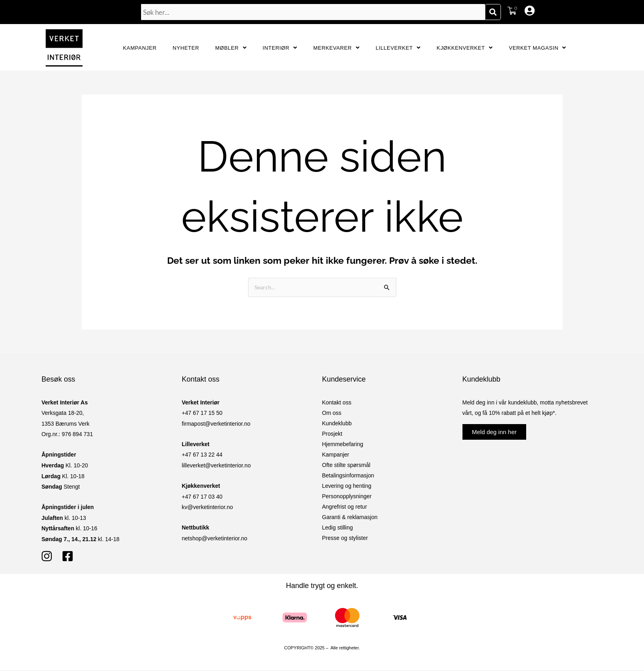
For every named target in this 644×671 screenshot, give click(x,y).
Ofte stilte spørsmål (346, 466)
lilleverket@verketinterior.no (216, 466)
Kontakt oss (337, 403)
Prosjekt (332, 435)
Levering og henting (347, 487)
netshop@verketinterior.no (215, 539)
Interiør (280, 48)
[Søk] (493, 12)
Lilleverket (398, 48)
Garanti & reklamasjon (350, 518)
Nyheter (186, 48)
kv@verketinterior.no (208, 508)
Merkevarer (337, 48)
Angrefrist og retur (345, 507)
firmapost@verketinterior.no (216, 424)
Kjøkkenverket (465, 48)
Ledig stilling (338, 528)
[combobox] (313, 12)
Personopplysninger (347, 497)
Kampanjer (140, 48)
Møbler (231, 48)
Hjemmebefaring (343, 445)
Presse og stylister (345, 539)
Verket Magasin (538, 48)
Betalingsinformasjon (348, 476)
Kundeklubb (337, 424)
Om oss (332, 414)
